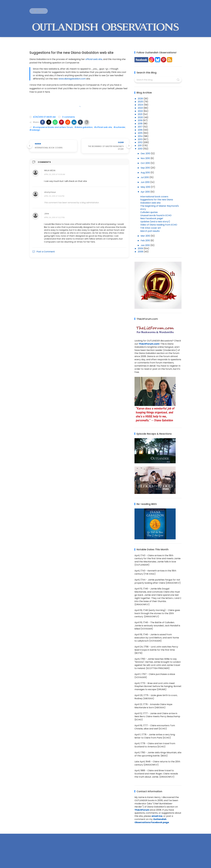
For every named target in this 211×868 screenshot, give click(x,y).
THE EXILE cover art (151, 228)
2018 (140, 124)
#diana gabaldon (83, 127)
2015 (140, 133)
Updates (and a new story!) (155, 222)
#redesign (35, 130)
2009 (141, 248)
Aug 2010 (146, 173)
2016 (140, 130)
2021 (140, 114)
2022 (141, 111)
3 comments (68, 117)
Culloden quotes (149, 212)
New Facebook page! (152, 218)
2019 (140, 120)
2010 (140, 149)
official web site (94, 59)
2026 (141, 99)
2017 (140, 127)
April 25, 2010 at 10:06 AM (55, 174)
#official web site (103, 127)
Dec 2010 (146, 153)
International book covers (154, 197)
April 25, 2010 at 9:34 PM (54, 196)
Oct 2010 (146, 163)
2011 (140, 146)
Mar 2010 (146, 236)
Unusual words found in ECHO (156, 215)
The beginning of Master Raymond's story (160, 207)
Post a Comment (44, 252)
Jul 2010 (145, 177)
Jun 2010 (145, 182)
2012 (140, 142)
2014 (140, 136)
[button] (43, 122)
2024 (141, 105)
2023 (141, 108)
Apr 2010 (146, 192)
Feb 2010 (146, 241)
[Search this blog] (158, 80)
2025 (141, 102)
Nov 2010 (146, 158)
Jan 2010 (146, 245)
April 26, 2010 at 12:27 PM (54, 217)
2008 (141, 252)
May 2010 (146, 187)
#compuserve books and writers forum (53, 127)
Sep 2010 (146, 168)
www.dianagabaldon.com (72, 79)
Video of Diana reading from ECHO (159, 225)
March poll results (150, 231)
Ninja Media (50, 171)
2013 (140, 139)
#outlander (119, 127)
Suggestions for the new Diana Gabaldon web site (157, 201)
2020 (141, 117)
